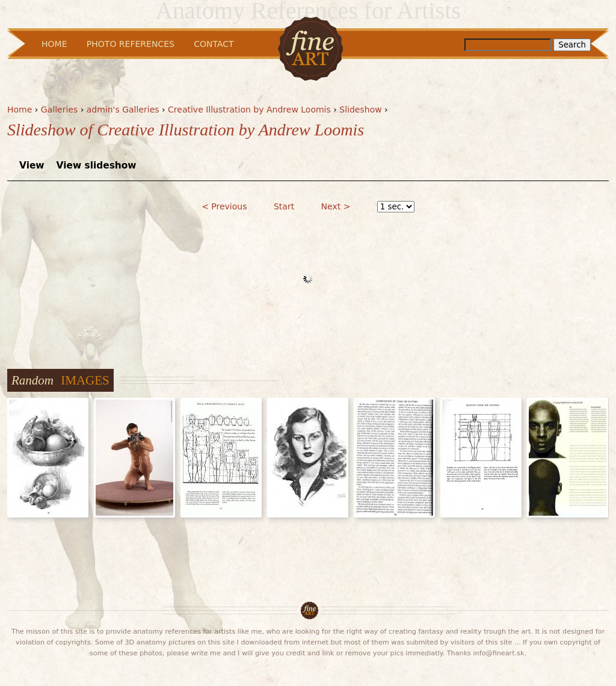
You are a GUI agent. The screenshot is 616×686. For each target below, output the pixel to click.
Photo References (131, 44)
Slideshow (360, 110)
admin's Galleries (123, 110)
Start (284, 206)
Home (20, 110)
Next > (336, 206)
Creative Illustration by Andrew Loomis (249, 110)
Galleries (59, 110)
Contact (214, 44)
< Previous (224, 206)
